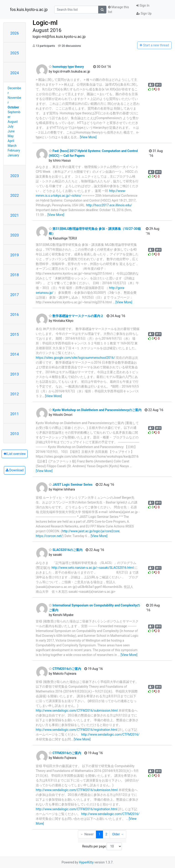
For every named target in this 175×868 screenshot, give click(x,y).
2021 (15, 215)
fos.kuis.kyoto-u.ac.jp (29, 10)
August (13, 122)
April (11, 141)
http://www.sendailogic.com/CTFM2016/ (110, 734)
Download (15, 470)
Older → (118, 834)
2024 (15, 73)
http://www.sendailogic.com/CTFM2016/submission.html (77, 711)
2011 (15, 414)
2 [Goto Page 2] (106, 834)
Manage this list (118, 9)
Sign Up (144, 13)
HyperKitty (86, 862)
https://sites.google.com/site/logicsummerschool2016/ (75, 358)
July (11, 126)
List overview (15, 454)
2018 (15, 275)
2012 (15, 394)
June (11, 131)
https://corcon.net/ (49, 536)
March (12, 146)
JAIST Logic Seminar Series (71, 485)
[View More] (88, 137)
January (13, 155)
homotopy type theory (66, 67)
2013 (15, 374)
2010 (15, 434)
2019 (15, 255)
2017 (15, 295)
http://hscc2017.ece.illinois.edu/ (109, 205)
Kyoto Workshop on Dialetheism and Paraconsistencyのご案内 (95, 410)
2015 (15, 334)
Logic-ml (45, 23)
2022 (15, 195)
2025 (15, 53)
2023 (15, 176)
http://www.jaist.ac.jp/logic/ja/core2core (91, 531)
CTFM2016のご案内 (65, 669)
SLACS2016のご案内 (66, 550)
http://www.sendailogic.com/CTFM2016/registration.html (77, 730)
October (13, 107)
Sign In (143, 5)
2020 (15, 235)
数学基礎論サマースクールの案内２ (76, 316)
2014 (15, 354)
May (11, 136)
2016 (15, 315)
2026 (15, 33)
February (14, 150)
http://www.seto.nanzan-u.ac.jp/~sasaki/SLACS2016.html (93, 568)
